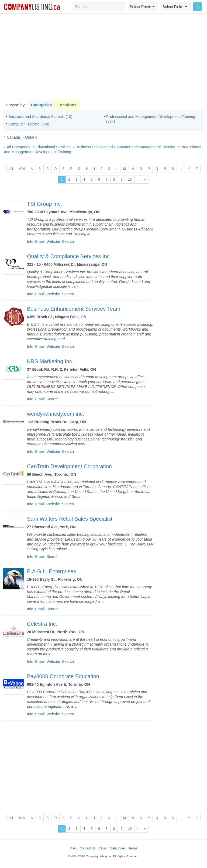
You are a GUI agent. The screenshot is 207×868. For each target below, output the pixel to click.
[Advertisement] (103, 57)
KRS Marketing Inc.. (51, 361)
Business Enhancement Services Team (74, 309)
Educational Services (53, 147)
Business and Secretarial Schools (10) (40, 117)
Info (30, 241)
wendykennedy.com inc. (56, 414)
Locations (67, 105)
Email (40, 241)
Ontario (31, 137)
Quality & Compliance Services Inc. (69, 256)
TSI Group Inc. (44, 204)
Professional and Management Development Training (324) (151, 119)
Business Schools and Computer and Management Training (126, 147)
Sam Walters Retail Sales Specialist (70, 519)
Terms (133, 848)
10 (130, 180)
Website (53, 241)
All (11, 169)
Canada (13, 137)
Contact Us (88, 848)
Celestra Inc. (42, 624)
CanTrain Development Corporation (69, 466)
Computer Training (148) (29, 124)
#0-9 (22, 169)
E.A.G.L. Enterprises (51, 571)
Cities (103, 848)
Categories (42, 105)
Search (68, 241)
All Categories (18, 147)
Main (73, 848)
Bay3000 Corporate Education (63, 676)
